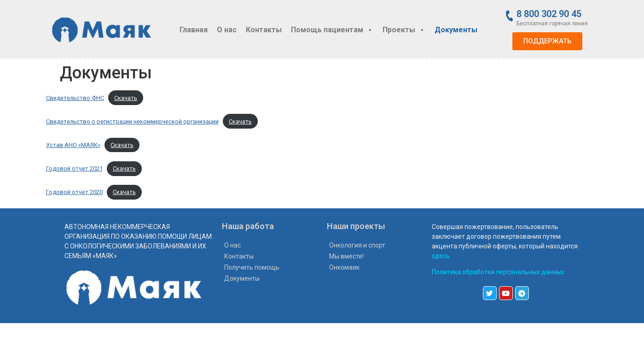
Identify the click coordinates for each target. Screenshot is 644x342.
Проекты (404, 30)
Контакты (264, 30)
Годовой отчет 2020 (74, 192)
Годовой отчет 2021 (74, 168)
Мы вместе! (346, 256)
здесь (441, 256)
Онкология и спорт (357, 245)
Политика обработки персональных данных (498, 272)
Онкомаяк (344, 267)
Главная (194, 30)
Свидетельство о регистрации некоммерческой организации (132, 121)
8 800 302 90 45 (549, 14)
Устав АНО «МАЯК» (73, 145)
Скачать (126, 98)
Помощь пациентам (332, 30)
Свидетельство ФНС (75, 98)
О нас (227, 30)
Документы (456, 30)
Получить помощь (252, 267)
